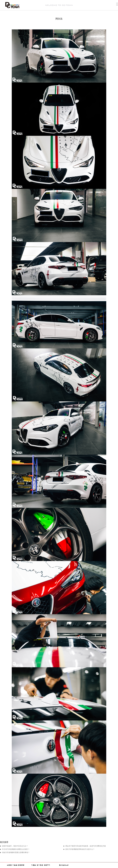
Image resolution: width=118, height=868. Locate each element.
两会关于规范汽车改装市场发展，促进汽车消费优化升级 (86, 846)
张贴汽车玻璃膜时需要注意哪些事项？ (16, 852)
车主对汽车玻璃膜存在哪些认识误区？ (16, 849)
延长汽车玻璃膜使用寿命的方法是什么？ (80, 849)
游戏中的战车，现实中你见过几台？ (15, 846)
